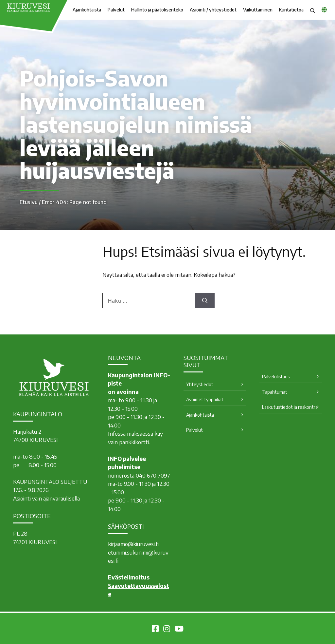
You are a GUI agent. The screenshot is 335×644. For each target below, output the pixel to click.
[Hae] (205, 301)
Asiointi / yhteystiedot (213, 10)
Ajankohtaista (87, 10)
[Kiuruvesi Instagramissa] (167, 630)
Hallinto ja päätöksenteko (157, 10)
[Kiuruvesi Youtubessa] (179, 630)
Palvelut (116, 10)
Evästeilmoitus (129, 577)
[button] (313, 10)
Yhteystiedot (200, 384)
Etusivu (29, 202)
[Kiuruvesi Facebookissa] (155, 630)
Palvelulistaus (276, 377)
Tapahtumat (275, 392)
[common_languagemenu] (324, 9)
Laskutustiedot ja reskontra (290, 407)
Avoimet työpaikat (205, 399)
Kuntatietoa (291, 10)
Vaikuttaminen (258, 10)
